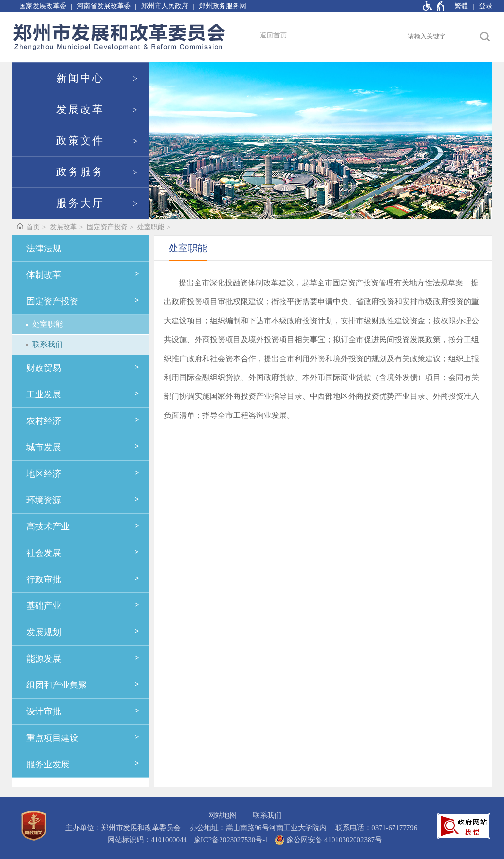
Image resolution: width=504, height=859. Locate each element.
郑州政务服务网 (222, 6)
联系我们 (267, 815)
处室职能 (151, 227)
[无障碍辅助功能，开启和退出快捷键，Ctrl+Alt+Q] (434, 6)
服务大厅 (80, 203)
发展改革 (80, 110)
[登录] (480, 6)
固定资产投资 (107, 227)
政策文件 (80, 141)
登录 (486, 6)
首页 (33, 227)
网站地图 (222, 815)
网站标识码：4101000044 (147, 840)
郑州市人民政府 (165, 6)
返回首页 (273, 35)
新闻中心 (80, 78)
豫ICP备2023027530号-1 (231, 840)
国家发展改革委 (43, 6)
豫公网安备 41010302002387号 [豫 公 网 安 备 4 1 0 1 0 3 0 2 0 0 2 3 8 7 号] (328, 840)
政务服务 (80, 172)
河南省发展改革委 (104, 6)
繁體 (461, 6)
